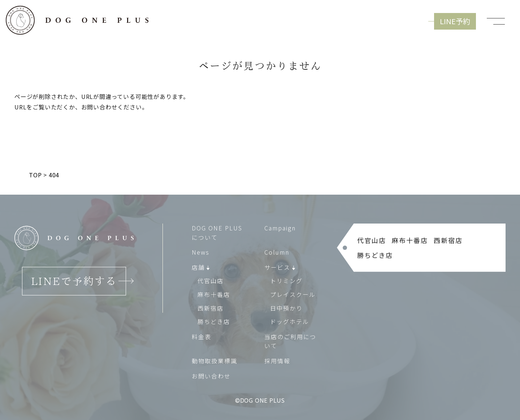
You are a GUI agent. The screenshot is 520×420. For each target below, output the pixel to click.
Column (277, 252)
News (201, 252)
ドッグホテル (290, 321)
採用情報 (277, 361)
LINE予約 (455, 21)
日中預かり (286, 308)
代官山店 (211, 281)
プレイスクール (293, 294)
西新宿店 (211, 308)
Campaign (280, 228)
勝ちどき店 (214, 321)
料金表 (201, 337)
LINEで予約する (74, 281)
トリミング (286, 281)
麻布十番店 (214, 294)
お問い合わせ (211, 376)
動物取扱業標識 (214, 361)
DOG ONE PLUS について (217, 233)
